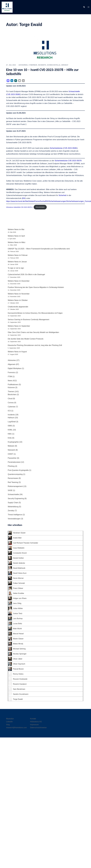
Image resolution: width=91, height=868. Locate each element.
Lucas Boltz (18, 624)
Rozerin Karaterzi (20, 684)
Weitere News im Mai (16, 229)
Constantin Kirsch (20, 553)
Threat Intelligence (15, 515)
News (10, 381)
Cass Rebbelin (19, 548)
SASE (10, 490)
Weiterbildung (13, 507)
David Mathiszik (19, 568)
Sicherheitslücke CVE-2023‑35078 (68, 161)
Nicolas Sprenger (20, 654)
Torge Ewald (18, 699)
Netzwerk (11, 450)
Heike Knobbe (19, 593)
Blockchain (12, 394)
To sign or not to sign (16, 268)
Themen (11, 392)
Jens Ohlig (17, 603)
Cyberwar (33, 65)
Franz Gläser (18, 588)
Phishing (11, 466)
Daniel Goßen (18, 558)
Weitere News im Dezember (19, 281)
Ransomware (13, 478)
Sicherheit (62, 195)
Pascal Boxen (18, 669)
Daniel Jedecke (19, 563)
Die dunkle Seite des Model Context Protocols (26, 339)
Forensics (12, 372)
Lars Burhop (18, 619)
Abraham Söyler (19, 533)
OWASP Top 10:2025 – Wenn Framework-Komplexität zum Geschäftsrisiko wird (39, 249)
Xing (8, 725)
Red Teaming (13, 482)
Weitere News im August (17, 352)
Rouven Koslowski (20, 679)
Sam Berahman (19, 689)
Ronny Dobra (18, 674)
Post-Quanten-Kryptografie (18, 470)
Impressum (34, 725)
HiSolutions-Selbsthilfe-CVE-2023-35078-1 (19, 207)
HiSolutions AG (36, 722)
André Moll (17, 538)
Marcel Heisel (18, 634)
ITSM (10, 377)
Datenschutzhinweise (38, 728)
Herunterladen (40, 207)
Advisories (23, 65)
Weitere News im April (16, 236)
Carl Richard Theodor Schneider (26, 543)
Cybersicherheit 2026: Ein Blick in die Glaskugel (26, 274)
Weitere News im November (19, 294)
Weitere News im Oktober (18, 300)
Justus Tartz (18, 613)
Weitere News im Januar (17, 262)
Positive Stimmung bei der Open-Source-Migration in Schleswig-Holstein (36, 287)
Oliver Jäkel (18, 659)
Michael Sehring (19, 649)
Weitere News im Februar (18, 255)
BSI (24, 198)
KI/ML (10, 430)
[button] (84, 7)
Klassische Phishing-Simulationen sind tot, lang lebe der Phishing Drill (35, 345)
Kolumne (11, 387)
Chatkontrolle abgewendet (18, 307)
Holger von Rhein (20, 598)
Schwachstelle (54, 65)
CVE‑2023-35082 (13, 94)
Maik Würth (17, 629)
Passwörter (12, 458)
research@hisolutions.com (16, 728)
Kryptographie (13, 442)
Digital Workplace (15, 368)
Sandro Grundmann (21, 694)
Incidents (42, 65)
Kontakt (33, 719)
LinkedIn (9, 722)
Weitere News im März (17, 242)
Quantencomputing (15, 474)
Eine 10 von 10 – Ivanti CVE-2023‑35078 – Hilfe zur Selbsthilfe (42, 72)
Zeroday (65, 65)
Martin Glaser (18, 639)
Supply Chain (13, 503)
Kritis (10, 438)
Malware (11, 446)
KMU (10, 434)
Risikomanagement (15, 486)
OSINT (10, 454)
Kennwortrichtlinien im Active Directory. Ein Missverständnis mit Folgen (35, 313)
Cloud (10, 399)
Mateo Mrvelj (18, 644)
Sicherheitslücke (56, 148)
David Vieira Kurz (20, 573)
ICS (9, 411)
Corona (11, 403)
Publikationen (13, 385)
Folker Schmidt (19, 583)
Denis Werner (18, 578)
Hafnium (11, 418)
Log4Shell (12, 422)
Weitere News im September (19, 326)
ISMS (10, 426)
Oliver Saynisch (19, 664)
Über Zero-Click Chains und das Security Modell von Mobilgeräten (33, 332)
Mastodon (10, 719)
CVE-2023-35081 (70, 148)
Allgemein (12, 364)
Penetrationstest (14, 462)
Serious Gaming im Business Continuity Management (28, 320)
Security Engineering (16, 498)
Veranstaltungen (14, 519)
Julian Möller (18, 608)
